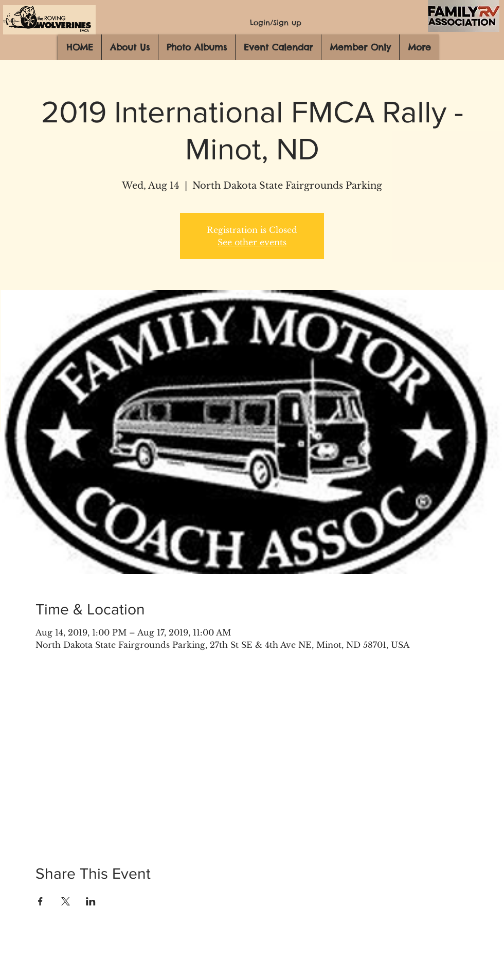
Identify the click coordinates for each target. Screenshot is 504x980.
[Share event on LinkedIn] (91, 901)
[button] (130, 47)
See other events (252, 242)
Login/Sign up (276, 23)
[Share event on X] (66, 901)
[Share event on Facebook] (40, 901)
